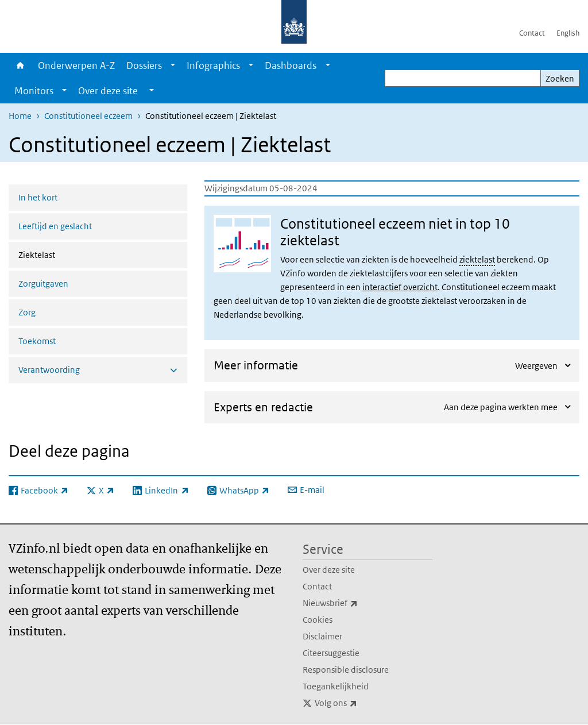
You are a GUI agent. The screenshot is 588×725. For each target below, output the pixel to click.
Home (20, 65)
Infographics (213, 65)
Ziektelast (67, 254)
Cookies (318, 620)
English (568, 33)
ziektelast (477, 259)
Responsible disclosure (346, 670)
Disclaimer (322, 636)
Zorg (27, 312)
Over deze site (329, 570)
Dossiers (144, 65)
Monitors (34, 91)
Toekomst (37, 341)
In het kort (38, 197)
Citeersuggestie (331, 653)
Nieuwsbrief (355, 603)
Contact (532, 33)
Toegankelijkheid (336, 686)
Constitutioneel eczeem (88, 116)
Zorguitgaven (43, 284)
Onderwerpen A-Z (76, 65)
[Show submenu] (173, 65)
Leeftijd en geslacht (55, 226)
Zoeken (560, 78)
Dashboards (291, 65)
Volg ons (361, 703)
